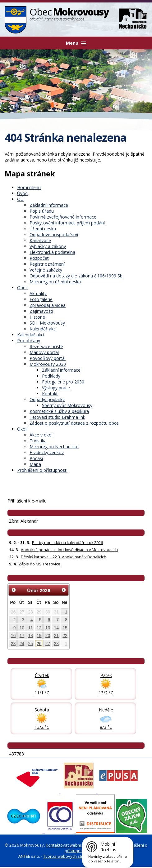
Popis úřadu (42, 211)
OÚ (20, 199)
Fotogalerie (41, 299)
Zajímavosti (41, 311)
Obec (22, 288)
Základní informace (49, 205)
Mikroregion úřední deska (55, 282)
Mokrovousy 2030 (48, 364)
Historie (37, 317)
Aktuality (38, 293)
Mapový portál (44, 352)
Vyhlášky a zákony (48, 246)
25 (30, 644)
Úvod (22, 193)
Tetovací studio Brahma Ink (57, 417)
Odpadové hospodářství (54, 235)
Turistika (38, 441)
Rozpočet (39, 258)
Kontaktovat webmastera (70, 845)
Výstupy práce (56, 388)
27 (22, 612)
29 (39, 612)
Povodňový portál (48, 358)
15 (65, 628)
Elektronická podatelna (52, 252)
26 (13, 612)
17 (22, 635)
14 (56, 628)
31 (56, 612)
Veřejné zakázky (46, 270)
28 (30, 612)
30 (48, 612)
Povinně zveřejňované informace (63, 217)
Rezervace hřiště (46, 346)
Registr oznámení (47, 264)
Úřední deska (43, 229)
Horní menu (29, 187)
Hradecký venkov (47, 452)
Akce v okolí (41, 435)
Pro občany (29, 341)
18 (30, 635)
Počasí (36, 458)
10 (22, 628)
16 (13, 635)
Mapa (35, 464)
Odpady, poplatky (47, 399)
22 (65, 635)
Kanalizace (40, 240)
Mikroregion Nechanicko (54, 447)
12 (39, 628)
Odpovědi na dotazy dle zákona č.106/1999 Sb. (76, 276)
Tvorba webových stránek (68, 856)
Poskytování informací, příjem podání (67, 223)
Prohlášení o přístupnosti (42, 470)
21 (56, 635)
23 (13, 644)
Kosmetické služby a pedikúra (59, 411)
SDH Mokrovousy (47, 323)
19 (39, 635)
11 (30, 628)
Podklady (51, 376)
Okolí (22, 429)
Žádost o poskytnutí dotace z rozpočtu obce (74, 423)
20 (48, 635)
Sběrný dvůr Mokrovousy (67, 405)
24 (22, 644)
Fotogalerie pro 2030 (63, 382)
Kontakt (50, 394)
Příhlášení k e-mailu (27, 501)
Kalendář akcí (43, 329)
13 (48, 628)
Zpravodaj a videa (48, 305)
